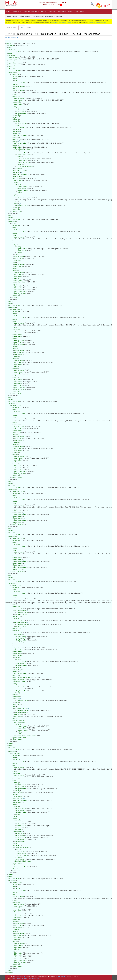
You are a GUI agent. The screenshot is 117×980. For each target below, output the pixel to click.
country (17, 294)
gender (15, 280)
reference (18, 135)
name (14, 263)
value (12, 45)
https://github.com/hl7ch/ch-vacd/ (60, 23)
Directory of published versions (97, 23)
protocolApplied (19, 720)
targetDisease (20, 722)
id (8, 45)
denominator (19, 832)
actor (16, 699)
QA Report (25, 979)
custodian (16, 173)
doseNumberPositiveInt (23, 736)
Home (8, 12)
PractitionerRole (17, 491)
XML (22, 28)
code (18, 112)
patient (15, 671)
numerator (18, 820)
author (15, 141)
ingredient (17, 846)
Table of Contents (16, 979)
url (24, 153)
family (17, 265)
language (16, 87)
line (16, 288)
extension (18, 151)
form (14, 804)
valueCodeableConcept (24, 155)
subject (15, 134)
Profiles (44, 12)
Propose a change (33, 979)
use (15, 276)
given (16, 266)
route (15, 683)
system (12, 57)
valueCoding (19, 634)
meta (9, 47)
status (17, 91)
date (14, 139)
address (15, 284)
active (15, 337)
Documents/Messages (31, 12)
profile (12, 49)
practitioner (17, 513)
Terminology (62, 12)
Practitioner (16, 310)
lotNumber (16, 681)
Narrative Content (12, 28)
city (16, 290)
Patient (14, 223)
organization (17, 519)
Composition (15, 75)
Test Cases (80, 12)
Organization (16, 405)
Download (14, 38)
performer (16, 697)
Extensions (52, 12)
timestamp (11, 65)
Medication (15, 754)
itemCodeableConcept (22, 847)
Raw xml (7, 38)
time (16, 714)
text (14, 88)
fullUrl (12, 69)
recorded (16, 679)
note (14, 707)
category (16, 120)
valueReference (20, 611)
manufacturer (17, 799)
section (15, 178)
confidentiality (19, 149)
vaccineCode (17, 656)
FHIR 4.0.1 (61, 977)
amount (15, 818)
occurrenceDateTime (20, 677)
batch (15, 865)
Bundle (8, 43)
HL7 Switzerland (19, 977)
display (19, 114)
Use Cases (17, 12)
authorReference (20, 709)
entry (10, 67)
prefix (17, 345)
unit (18, 824)
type (9, 63)
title (15, 147)
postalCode (18, 292)
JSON (29, 28)
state (16, 386)
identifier (12, 55)
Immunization (16, 585)
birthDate (16, 282)
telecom (15, 270)
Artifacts (71, 12)
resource (13, 73)
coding (17, 108)
